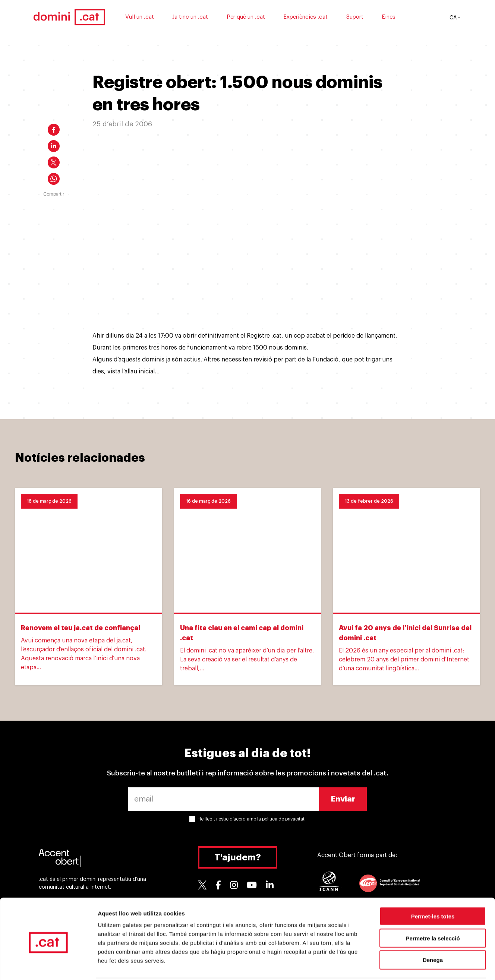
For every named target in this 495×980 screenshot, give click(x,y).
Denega (433, 932)
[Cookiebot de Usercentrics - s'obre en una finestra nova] (48, 965)
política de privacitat (283, 819)
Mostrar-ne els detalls (429, 965)
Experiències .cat (317, 18)
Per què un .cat (257, 18)
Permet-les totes (433, 889)
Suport (366, 18)
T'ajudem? (238, 857)
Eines (400, 18)
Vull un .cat (150, 18)
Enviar (343, 799)
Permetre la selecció (433, 911)
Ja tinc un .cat (201, 18)
